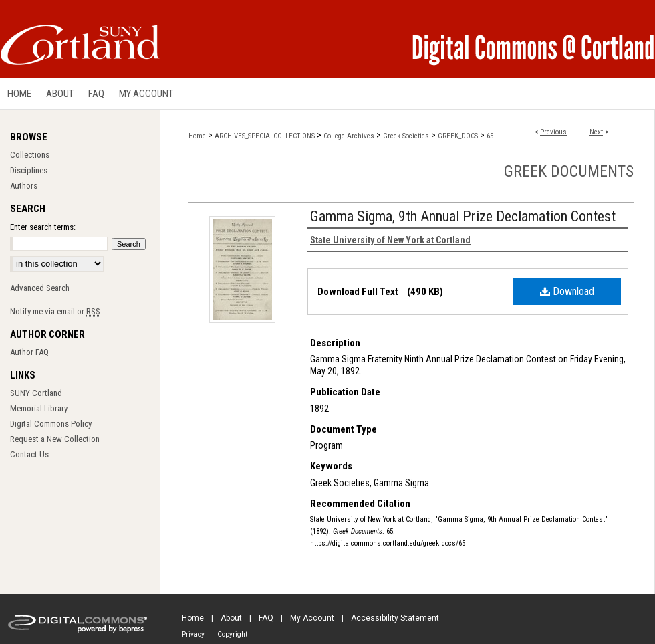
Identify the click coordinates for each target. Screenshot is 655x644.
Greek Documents (569, 171)
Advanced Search (40, 288)
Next (596, 132)
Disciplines (29, 170)
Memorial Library (39, 408)
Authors (24, 186)
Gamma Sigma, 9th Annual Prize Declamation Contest (463, 216)
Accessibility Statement (395, 618)
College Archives (349, 136)
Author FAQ (29, 352)
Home (197, 136)
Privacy (193, 634)
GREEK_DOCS (458, 136)
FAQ (266, 618)
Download (567, 291)
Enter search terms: (43, 227)
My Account (312, 618)
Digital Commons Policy (51, 424)
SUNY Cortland (36, 393)
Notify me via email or (55, 311)
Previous (553, 132)
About (231, 618)
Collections (30, 155)
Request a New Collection (55, 439)
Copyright (232, 634)
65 (490, 136)
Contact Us (29, 454)
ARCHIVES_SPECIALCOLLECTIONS (265, 136)
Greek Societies (406, 136)
